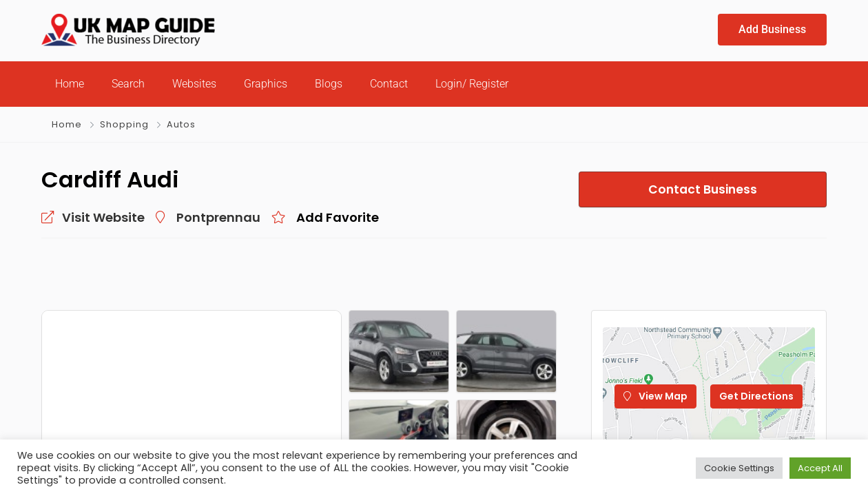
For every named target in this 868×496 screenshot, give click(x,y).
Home (70, 84)
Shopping (124, 124)
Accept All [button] (820, 468)
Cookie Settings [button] (739, 468)
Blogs (329, 84)
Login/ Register (472, 84)
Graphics (266, 84)
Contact (389, 84)
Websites (194, 84)
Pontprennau (218, 217)
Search (128, 84)
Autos (181, 124)
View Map (655, 396)
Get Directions (756, 396)
